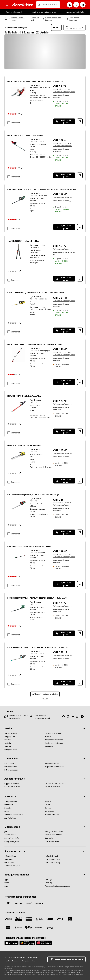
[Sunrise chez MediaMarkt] (54, 743)
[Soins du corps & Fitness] (54, 835)
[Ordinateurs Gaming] (52, 863)
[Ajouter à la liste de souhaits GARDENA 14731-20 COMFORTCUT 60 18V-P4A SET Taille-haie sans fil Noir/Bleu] (80, 683)
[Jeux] (6, 832)
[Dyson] (7, 883)
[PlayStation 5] (9, 863)
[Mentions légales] (33, 957)
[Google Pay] (29, 928)
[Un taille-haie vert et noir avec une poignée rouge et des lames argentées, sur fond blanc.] (18, 505)
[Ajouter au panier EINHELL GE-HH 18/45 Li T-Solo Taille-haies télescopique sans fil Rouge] (64, 382)
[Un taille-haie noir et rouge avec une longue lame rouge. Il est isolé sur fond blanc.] (18, 407)
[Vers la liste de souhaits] (76, 5)
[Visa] (60, 919)
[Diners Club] (19, 928)
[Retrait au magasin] (11, 770)
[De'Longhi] (49, 879)
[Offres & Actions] (10, 856)
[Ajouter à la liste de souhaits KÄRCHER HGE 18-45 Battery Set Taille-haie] (80, 481)
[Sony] (6, 886)
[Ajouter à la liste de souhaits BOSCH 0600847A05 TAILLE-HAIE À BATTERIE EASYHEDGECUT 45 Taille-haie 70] (80, 633)
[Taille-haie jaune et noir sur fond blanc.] (18, 456)
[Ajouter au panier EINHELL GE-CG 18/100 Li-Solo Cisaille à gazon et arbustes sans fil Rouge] (64, 121)
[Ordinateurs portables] (53, 859)
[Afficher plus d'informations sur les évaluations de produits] (22, 114)
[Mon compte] (70, 5)
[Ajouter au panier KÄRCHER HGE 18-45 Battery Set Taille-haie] (64, 481)
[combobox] (50, 5)
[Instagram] (69, 717)
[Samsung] (48, 883)
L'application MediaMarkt (75, 12)
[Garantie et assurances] (54, 733)
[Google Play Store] (27, 943)
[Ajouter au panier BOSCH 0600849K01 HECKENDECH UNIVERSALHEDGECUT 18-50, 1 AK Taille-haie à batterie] (64, 227)
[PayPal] (49, 928)
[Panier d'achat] (83, 5)
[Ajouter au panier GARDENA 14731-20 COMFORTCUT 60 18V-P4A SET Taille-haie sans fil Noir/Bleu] (64, 683)
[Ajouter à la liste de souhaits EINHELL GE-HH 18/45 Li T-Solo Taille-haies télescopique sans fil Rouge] (80, 382)
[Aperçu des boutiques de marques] (57, 886)
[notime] (29, 903)
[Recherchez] (39, 5)
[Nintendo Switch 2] (52, 856)
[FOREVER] (48, 737)
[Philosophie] (9, 805)
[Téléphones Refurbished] (54, 740)
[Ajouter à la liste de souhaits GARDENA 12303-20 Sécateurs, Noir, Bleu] (80, 279)
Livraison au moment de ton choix (44, 12)
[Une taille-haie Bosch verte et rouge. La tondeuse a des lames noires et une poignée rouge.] (18, 608)
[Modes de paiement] (52, 763)
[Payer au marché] (8, 919)
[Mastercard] (70, 919)
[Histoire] (48, 801)
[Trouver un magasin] (52, 815)
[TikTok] (79, 717)
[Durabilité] (8, 808)
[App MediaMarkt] (10, 818)
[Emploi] (7, 811)
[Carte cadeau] (9, 763)
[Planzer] (39, 904)
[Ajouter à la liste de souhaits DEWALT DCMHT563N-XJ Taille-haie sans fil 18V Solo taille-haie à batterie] (80, 330)
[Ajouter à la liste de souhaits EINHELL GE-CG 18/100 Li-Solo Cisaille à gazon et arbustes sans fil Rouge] (80, 121)
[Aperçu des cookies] (28, 961)
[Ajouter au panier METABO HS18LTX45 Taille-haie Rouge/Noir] (64, 431)
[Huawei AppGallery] (44, 943)
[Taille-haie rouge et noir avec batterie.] (18, 92)
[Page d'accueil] (6, 19)
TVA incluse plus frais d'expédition (64, 92)
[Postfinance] (39, 928)
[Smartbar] (8, 740)
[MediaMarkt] (22, 5)
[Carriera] (48, 808)
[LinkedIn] (83, 717)
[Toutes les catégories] (7, 5)
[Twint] (49, 919)
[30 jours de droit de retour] (55, 767)
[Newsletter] (49, 746)
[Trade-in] (8, 743)
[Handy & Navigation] (12, 841)
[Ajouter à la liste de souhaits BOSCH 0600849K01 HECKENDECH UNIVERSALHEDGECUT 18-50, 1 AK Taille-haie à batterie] (80, 227)
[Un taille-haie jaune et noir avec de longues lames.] (18, 303)
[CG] (5, 957)
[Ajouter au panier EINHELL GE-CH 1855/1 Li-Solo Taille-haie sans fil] (64, 175)
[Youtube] (74, 717)
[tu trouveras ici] (15, 718)
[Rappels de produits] (12, 784)
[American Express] (8, 928)
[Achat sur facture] (39, 919)
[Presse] (48, 805)
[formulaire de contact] (42, 718)
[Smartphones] (9, 859)
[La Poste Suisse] (8, 903)
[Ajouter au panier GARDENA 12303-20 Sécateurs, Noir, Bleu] (64, 279)
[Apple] (7, 879)
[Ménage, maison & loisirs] (54, 832)
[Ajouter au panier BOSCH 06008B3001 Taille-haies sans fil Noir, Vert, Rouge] (64, 584)
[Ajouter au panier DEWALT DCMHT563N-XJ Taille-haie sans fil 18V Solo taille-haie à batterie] (64, 330)
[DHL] (19, 903)
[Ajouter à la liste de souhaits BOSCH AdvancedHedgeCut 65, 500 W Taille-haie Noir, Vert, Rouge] (80, 532)
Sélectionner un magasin (16, 28)
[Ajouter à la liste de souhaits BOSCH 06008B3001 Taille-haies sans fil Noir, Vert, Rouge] (80, 584)
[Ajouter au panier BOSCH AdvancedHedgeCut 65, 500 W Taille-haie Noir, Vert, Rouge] (64, 532)
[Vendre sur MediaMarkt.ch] (14, 815)
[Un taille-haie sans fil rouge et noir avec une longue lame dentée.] (18, 146)
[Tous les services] (11, 733)
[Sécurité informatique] (12, 787)
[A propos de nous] (11, 801)
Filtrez (56, 27)
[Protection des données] (17, 957)
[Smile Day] (8, 746)
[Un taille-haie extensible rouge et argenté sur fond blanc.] (18, 355)
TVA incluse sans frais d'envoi (63, 146)
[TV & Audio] (49, 838)
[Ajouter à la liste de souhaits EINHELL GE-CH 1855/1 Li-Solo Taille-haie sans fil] (80, 175)
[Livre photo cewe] (11, 750)
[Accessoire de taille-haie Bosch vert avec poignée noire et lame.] (18, 557)
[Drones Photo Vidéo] (12, 838)
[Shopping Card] (10, 737)
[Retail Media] (49, 811)
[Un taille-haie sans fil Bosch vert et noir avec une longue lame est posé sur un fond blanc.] (18, 200)
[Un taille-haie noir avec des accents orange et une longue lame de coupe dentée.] (18, 658)
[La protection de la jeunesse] (55, 784)
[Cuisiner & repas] (10, 835)
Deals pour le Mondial (14, 12)
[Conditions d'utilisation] (12, 961)
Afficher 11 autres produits (45, 694)
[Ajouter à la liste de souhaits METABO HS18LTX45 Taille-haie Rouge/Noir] (80, 431)
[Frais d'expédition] (11, 767)
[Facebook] (64, 717)
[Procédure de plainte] (53, 787)
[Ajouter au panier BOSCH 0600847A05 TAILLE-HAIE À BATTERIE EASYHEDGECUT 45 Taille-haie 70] (64, 633)
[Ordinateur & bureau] (52, 841)
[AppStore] (11, 943)
